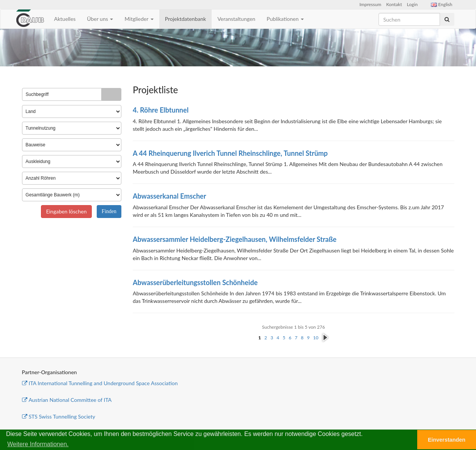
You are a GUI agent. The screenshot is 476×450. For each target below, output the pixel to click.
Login (412, 4)
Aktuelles (65, 19)
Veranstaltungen (236, 19)
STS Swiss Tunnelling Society (59, 416)
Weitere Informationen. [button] (38, 444)
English (441, 4)
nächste (325, 338)
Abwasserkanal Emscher (169, 196)
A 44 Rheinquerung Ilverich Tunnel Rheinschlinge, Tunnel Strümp (230, 153)
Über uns (100, 19)
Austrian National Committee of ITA (67, 400)
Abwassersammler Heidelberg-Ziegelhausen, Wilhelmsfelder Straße (235, 239)
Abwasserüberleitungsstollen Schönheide (195, 282)
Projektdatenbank (186, 19)
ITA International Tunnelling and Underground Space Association (100, 383)
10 (316, 338)
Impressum (370, 4)
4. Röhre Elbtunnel (161, 110)
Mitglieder (139, 19)
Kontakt (394, 4)
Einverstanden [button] (447, 440)
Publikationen (285, 19)
